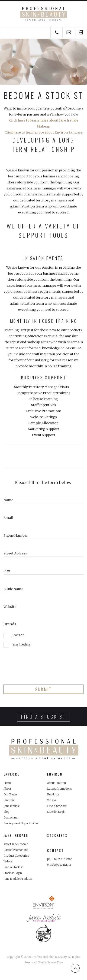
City (7, 571)
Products (53, 794)
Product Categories (16, 856)
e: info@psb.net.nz (59, 865)
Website (10, 607)
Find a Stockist (57, 806)
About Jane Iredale (16, 844)
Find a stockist (43, 717)
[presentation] (39, 664)
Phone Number (16, 536)
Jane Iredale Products (18, 879)
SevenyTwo (55, 962)
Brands (10, 624)
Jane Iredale (17, 645)
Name (8, 500)
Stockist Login (56, 812)
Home (7, 783)
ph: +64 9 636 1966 (60, 859)
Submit (43, 689)
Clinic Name (13, 589)
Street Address (15, 553)
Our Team (10, 794)
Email (8, 518)
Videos (52, 800)
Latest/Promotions (59, 789)
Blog (6, 812)
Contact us (10, 817)
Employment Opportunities (21, 823)
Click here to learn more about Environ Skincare (44, 132)
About (7, 789)
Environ (14, 636)
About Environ (56, 783)
